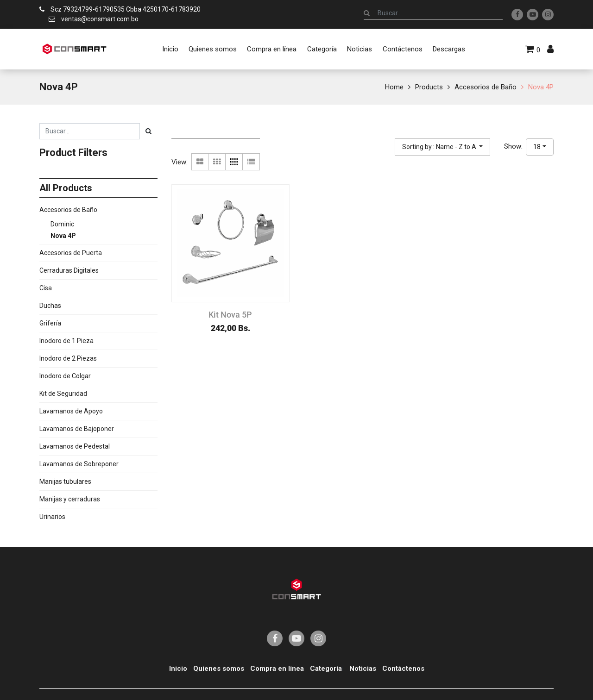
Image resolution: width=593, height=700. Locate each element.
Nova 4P (541, 87)
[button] (443, 147)
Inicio (178, 669)
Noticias (363, 669)
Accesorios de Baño (486, 87)
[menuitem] (170, 49)
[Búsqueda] (367, 13)
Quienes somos (219, 669)
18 (537, 147)
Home (394, 87)
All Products (66, 188)
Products (429, 87)
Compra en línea (277, 669)
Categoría (326, 669)
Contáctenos (403, 669)
